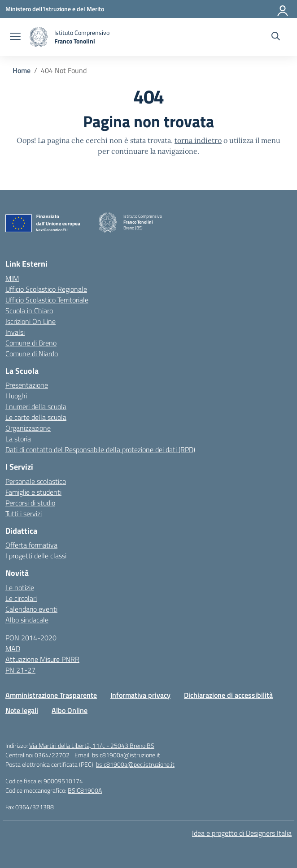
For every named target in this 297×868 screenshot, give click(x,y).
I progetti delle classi (36, 556)
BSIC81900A (85, 790)
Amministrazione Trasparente (51, 695)
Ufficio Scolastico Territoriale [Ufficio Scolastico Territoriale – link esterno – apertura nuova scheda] (47, 300)
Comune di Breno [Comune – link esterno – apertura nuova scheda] (31, 343)
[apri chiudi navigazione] (15, 37)
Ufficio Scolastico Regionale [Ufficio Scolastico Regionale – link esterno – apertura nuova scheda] (46, 289)
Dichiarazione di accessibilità (228, 695)
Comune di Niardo (32, 354)
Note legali (22, 710)
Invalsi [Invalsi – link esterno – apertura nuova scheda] (15, 332)
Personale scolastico (36, 481)
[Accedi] (283, 9)
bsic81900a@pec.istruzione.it (135, 764)
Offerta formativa (31, 545)
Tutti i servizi (24, 514)
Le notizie (20, 587)
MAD (13, 648)
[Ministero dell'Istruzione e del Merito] (55, 9)
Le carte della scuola (36, 417)
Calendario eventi (31, 609)
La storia (18, 439)
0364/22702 (52, 755)
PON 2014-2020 (31, 638)
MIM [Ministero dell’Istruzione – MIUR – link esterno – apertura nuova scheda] (12, 278)
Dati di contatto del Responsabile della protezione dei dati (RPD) (100, 449)
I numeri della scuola (36, 406)
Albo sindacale (27, 620)
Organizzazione (28, 428)
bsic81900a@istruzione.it (126, 755)
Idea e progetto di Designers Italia (242, 833)
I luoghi (16, 396)
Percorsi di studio (30, 503)
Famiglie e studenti (33, 492)
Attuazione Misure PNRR (42, 659)
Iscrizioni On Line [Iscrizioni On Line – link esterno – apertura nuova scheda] (31, 321)
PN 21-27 (20, 670)
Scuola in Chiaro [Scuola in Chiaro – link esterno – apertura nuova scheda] (29, 311)
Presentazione (27, 385)
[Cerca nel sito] (276, 37)
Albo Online (70, 710)
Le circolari (21, 598)
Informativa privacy (140, 695)
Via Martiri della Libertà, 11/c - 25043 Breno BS (92, 745)
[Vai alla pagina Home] (22, 70)
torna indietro (198, 140)
